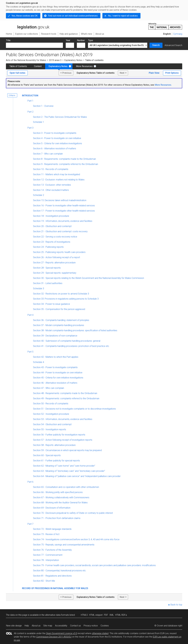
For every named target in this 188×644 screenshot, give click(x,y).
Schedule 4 (39, 362)
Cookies (105, 626)
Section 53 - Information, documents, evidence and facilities (63, 419)
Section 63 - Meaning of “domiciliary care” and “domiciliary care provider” (69, 471)
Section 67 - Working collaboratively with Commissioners (61, 497)
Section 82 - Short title (44, 581)
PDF (106, 615)
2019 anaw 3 (55, 60)
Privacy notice (91, 626)
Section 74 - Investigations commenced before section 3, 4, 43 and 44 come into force (76, 539)
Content (38, 66)
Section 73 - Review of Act (46, 534)
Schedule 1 (39, 122)
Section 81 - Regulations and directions (52, 576)
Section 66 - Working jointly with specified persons (58, 492)
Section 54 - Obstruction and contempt (52, 424)
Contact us (75, 626)
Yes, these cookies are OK (25, 16)
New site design (14, 626)
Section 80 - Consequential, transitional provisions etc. (60, 571)
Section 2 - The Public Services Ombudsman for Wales (60, 117)
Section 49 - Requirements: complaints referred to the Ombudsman (66, 398)
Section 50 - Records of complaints (51, 404)
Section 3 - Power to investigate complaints (55, 133)
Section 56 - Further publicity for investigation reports (59, 435)
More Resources (84, 66)
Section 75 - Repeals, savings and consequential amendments (64, 545)
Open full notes (17, 73)
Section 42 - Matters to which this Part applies (56, 357)
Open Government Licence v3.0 (62, 633)
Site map (48, 626)
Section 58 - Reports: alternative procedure (54, 445)
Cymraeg (178, 34)
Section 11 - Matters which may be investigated (56, 174)
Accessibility (61, 626)
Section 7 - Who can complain (48, 154)
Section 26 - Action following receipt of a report (56, 257)
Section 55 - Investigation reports (50, 429)
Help (27, 626)
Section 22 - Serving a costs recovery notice (55, 237)
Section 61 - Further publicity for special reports (56, 461)
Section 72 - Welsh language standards (52, 529)
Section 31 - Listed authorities (48, 283)
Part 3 (30, 128)
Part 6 (30, 482)
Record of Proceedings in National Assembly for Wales (55, 588)
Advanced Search (173, 45)
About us (36, 626)
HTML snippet (96, 615)
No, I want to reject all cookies (123, 16)
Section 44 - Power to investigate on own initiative (58, 373)
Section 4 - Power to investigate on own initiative (57, 138)
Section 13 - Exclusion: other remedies (52, 185)
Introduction (30, 96)
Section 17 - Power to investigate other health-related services (64, 211)
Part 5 (30, 352)
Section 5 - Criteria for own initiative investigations (57, 143)
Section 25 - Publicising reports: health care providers (59, 252)
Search (156, 45)
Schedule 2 (39, 195)
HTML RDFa (121, 615)
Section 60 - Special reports (47, 455)
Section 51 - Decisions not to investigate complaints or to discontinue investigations (74, 409)
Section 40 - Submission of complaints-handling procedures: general (67, 341)
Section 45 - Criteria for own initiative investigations (58, 378)
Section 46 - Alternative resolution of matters (55, 383)
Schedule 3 (39, 288)
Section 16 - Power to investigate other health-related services (64, 206)
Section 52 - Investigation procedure (51, 414)
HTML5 (84, 615)
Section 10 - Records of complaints (51, 169)
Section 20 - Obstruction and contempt (52, 226)
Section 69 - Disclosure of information (52, 508)
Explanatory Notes (73, 60)
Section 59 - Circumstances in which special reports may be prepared (67, 450)
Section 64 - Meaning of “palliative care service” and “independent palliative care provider (77, 476)
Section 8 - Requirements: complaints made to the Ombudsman (64, 159)
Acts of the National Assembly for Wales (26, 60)
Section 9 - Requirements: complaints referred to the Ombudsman (66, 164)
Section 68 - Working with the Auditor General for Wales (60, 503)
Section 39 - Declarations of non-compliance (55, 336)
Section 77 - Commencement (48, 555)
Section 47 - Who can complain (49, 388)
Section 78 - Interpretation (46, 560)
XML (112, 615)
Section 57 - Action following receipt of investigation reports (63, 440)
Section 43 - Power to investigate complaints (55, 367)
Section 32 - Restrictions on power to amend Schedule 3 (61, 294)
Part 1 (30, 101)
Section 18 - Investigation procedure (51, 216)
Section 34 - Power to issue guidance (51, 304)
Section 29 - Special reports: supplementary (55, 273)
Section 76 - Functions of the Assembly (52, 550)
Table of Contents (18, 66)
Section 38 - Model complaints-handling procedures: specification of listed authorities (75, 330)
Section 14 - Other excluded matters (51, 190)
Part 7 (30, 524)
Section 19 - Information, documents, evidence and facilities (63, 221)
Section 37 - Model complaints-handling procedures (59, 325)
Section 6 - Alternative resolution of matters (55, 149)
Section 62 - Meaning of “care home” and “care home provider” (64, 466)
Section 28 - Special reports (47, 268)
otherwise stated (100, 633)
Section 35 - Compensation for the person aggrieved (59, 309)
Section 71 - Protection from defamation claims (57, 518)
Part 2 (30, 112)
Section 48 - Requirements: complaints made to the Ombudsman (65, 393)
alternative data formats (57, 615)
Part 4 (30, 315)
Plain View (154, 73)
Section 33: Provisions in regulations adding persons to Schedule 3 (66, 299)
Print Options (172, 73)
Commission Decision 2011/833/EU (54, 637)
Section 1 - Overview (43, 106)
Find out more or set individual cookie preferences (73, 16)
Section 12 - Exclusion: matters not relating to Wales (59, 180)
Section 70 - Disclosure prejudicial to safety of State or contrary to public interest (73, 513)
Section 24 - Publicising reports (48, 247)
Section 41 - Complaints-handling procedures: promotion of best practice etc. (71, 346)
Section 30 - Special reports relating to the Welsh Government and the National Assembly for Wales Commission (88, 278)
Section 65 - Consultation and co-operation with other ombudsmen (66, 487)
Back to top (176, 605)
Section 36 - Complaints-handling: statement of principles (61, 320)
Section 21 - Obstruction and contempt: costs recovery (60, 231)
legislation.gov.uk (28, 26)
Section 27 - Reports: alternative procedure (54, 263)
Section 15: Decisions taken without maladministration (60, 200)
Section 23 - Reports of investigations (52, 242)
